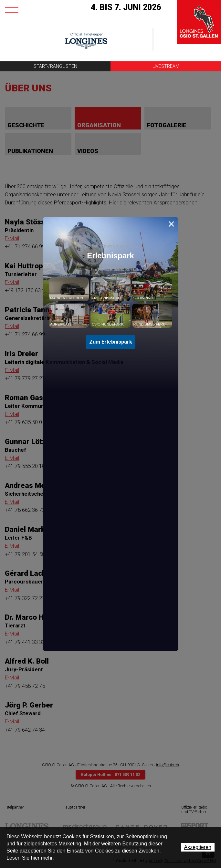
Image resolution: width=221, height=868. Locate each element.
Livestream (166, 66)
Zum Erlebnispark (111, 342)
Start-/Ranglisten (55, 66)
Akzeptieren (198, 847)
